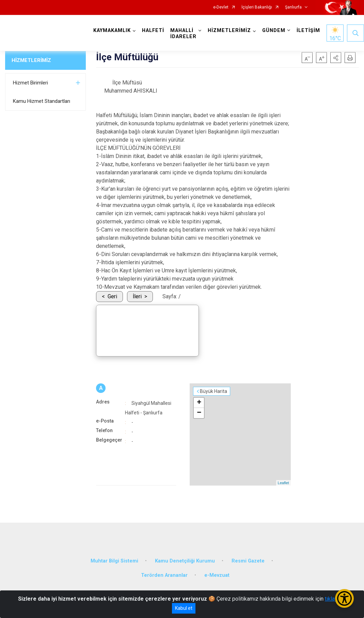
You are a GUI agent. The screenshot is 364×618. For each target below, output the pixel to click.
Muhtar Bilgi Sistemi (114, 561)
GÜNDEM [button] (274, 30)
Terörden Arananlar (164, 575)
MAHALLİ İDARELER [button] (183, 34)
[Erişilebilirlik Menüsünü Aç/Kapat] (344, 598)
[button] (336, 58)
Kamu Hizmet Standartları (42, 101)
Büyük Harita (213, 391)
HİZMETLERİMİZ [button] (229, 30)
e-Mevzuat (217, 575)
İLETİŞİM (308, 30)
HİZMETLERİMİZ (31, 60)
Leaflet (283, 483)
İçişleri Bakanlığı (257, 7)
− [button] (199, 413)
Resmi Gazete (248, 561)
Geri (112, 296)
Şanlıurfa (293, 7)
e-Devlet (221, 7)
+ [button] (199, 403)
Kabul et (184, 608)
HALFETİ (153, 30)
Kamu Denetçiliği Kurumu (185, 561)
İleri (137, 296)
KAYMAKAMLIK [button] (112, 30)
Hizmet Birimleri (30, 83)
